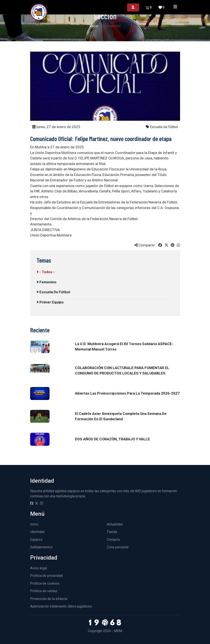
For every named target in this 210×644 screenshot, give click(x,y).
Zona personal (118, 547)
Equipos (36, 540)
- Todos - (46, 272)
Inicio (94, 26)
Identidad (37, 532)
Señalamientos (41, 547)
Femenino (47, 282)
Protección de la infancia (49, 599)
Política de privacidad (46, 576)
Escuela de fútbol (53, 292)
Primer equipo (50, 302)
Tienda (112, 532)
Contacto (114, 540)
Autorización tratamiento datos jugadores (61, 606)
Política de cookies (45, 583)
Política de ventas (44, 591)
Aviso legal (39, 568)
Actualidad (115, 524)
